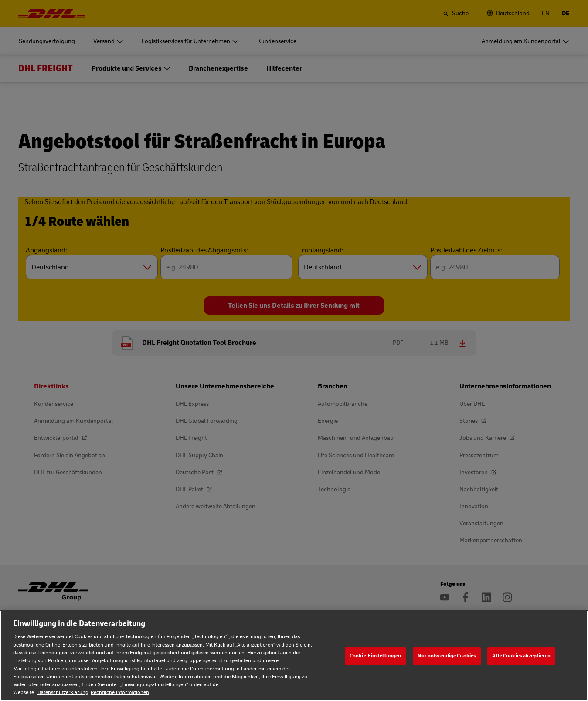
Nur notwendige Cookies (447, 656)
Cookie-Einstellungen (375, 656)
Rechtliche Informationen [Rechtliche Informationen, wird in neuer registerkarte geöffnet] (120, 692)
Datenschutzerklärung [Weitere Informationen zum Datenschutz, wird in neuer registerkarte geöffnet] (63, 692)
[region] (294, 656)
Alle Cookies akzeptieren (521, 656)
